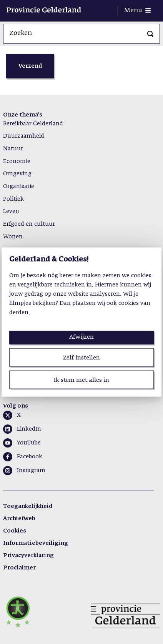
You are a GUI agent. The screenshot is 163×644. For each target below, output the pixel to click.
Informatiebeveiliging (36, 543)
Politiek (13, 199)
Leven (11, 211)
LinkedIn (29, 429)
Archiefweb (19, 519)
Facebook (30, 457)
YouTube (29, 443)
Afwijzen (81, 337)
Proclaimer (19, 568)
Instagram (31, 471)
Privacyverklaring (28, 556)
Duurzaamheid (24, 136)
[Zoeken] (150, 34)
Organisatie (19, 186)
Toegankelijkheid (28, 506)
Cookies (15, 531)
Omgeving (17, 174)
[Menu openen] (137, 11)
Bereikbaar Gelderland (33, 124)
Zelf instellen (81, 357)
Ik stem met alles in (81, 380)
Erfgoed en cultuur (29, 224)
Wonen (13, 237)
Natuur (13, 149)
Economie (17, 161)
